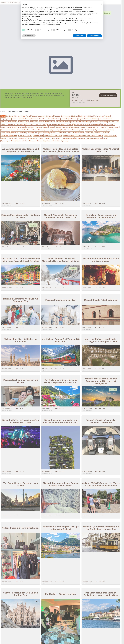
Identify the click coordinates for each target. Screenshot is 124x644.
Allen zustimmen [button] (94, 36)
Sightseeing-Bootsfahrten (94, 138)
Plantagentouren (32, 138)
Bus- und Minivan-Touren (22, 116)
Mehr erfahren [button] (29, 36)
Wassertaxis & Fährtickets (9, 135)
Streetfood (53, 133)
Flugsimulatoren (99, 130)
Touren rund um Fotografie (102, 116)
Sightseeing (64, 141)
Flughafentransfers (113, 127)
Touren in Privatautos (38, 116)
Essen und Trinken (40, 124)
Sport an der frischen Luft (47, 122)
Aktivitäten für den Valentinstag (70, 130)
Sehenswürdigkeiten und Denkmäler (48, 141)
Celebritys (100, 135)
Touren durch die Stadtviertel (21, 119)
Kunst (105, 138)
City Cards (30, 124)
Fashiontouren (62, 133)
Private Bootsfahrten (68, 138)
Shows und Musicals (42, 127)
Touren (3, 116)
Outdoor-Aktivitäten (44, 138)
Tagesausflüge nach (69, 135)
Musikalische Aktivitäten (38, 119)
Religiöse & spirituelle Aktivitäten (88, 119)
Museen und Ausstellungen (70, 127)
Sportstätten (109, 130)
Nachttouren (49, 116)
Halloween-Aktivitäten (86, 116)
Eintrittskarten (30, 127)
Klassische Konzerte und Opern (90, 127)
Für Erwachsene (80, 138)
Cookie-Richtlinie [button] (77, 9)
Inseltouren (48, 135)
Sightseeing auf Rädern (8, 141)
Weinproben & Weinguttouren (56, 124)
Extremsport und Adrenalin (99, 122)
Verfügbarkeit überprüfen (108, 95)
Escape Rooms (57, 135)
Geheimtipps (89, 133)
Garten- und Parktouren (8, 130)
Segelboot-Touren (24, 122)
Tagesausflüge (55, 130)
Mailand (4, 2)
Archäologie (73, 119)
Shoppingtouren (6, 119)
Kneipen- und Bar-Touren (9, 127)
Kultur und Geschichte (53, 119)
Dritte (59, 11)
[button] (101, 4)
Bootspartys (22, 138)
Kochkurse (70, 124)
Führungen (33, 141)
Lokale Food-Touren (110, 135)
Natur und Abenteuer (105, 119)
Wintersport (21, 127)
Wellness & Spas (114, 122)
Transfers (104, 127)
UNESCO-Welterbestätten (76, 133)
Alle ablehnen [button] (80, 36)
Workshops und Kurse (63, 122)
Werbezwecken (34, 15)
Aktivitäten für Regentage (102, 133)
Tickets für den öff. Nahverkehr (86, 135)
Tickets (10, 2)
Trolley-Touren (56, 138)
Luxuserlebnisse (38, 135)
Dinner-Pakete (21, 124)
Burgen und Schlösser (71, 116)
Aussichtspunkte (33, 133)
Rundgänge (10, 116)
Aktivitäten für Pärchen (25, 135)
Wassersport (34, 122)
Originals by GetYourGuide (9, 138)
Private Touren (5, 133)
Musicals (58, 127)
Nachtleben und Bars (108, 124)
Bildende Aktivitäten (87, 130)
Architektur (65, 119)
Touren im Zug (59, 116)
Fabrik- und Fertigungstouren (41, 130)
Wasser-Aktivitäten (22, 141)
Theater (52, 127)
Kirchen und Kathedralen (19, 133)
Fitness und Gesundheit (8, 124)
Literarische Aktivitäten (24, 130)
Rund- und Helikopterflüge (9, 122)
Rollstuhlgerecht (44, 133)
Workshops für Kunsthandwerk (80, 122)
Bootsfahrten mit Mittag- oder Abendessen (87, 124)
